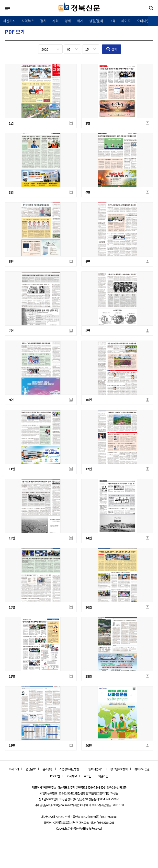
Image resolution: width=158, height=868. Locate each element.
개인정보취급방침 (69, 769)
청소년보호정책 (119, 769)
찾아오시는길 (142, 769)
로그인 (1, 13)
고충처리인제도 (95, 769)
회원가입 (103, 776)
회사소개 (14, 769)
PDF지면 (55, 776)
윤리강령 (47, 769)
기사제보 (72, 776)
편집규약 (31, 769)
